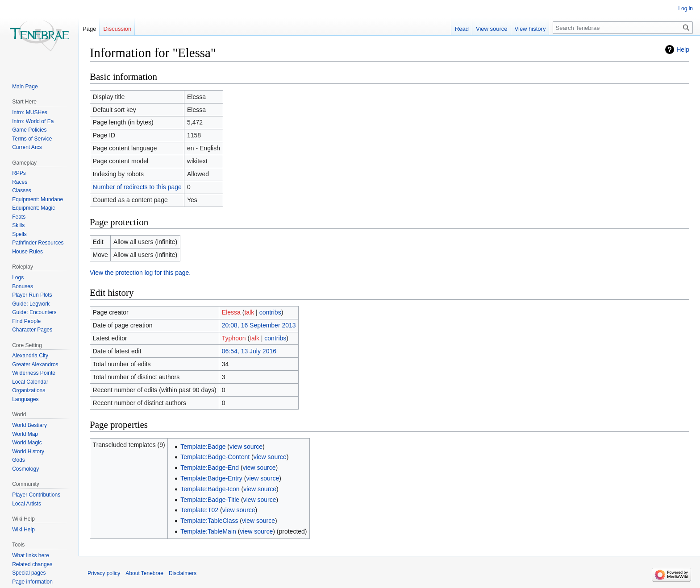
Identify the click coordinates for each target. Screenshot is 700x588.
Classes (22, 190)
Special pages (29, 573)
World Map (25, 434)
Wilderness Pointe (34, 373)
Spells (19, 234)
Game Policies (29, 130)
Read (462, 29)
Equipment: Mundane (37, 199)
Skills (18, 225)
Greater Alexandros (35, 364)
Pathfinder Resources (38, 243)
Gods (19, 460)
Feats (19, 217)
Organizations (29, 390)
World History (28, 451)
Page (89, 29)
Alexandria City (30, 356)
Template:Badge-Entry (211, 478)
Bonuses (23, 286)
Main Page (25, 87)
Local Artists (27, 504)
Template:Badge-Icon (210, 489)
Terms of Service (32, 139)
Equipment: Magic (33, 208)
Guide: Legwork (31, 304)
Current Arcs (27, 147)
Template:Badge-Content (215, 457)
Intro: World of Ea (33, 121)
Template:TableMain (208, 531)
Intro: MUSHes (30, 112)
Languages (25, 399)
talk (249, 312)
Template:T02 (199, 510)
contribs (270, 312)
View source (492, 29)
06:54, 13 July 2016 (249, 351)
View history (530, 29)
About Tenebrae (144, 573)
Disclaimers (183, 573)
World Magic (27, 443)
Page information (32, 582)
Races (20, 182)
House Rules (27, 252)
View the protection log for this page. (140, 273)
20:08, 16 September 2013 (259, 325)
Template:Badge (203, 447)
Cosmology (25, 469)
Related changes (32, 564)
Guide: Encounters (34, 312)
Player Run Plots (32, 295)
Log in (685, 8)
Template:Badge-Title (210, 500)
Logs (18, 277)
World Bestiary (29, 425)
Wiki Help (23, 530)
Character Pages (32, 330)
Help (683, 50)
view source (246, 447)
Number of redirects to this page (137, 187)
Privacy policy (104, 573)
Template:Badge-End (210, 468)
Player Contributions (36, 495)
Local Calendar (30, 382)
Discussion (117, 29)
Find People (26, 321)
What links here (31, 555)
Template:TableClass (209, 521)
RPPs (19, 173)
